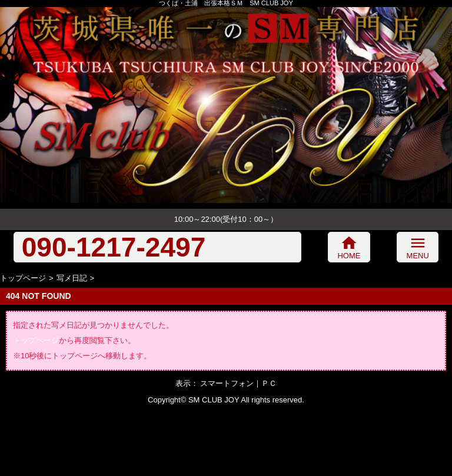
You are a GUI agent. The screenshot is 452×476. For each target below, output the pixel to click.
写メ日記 (72, 278)
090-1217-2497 (114, 247)
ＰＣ (269, 383)
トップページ (23, 278)
